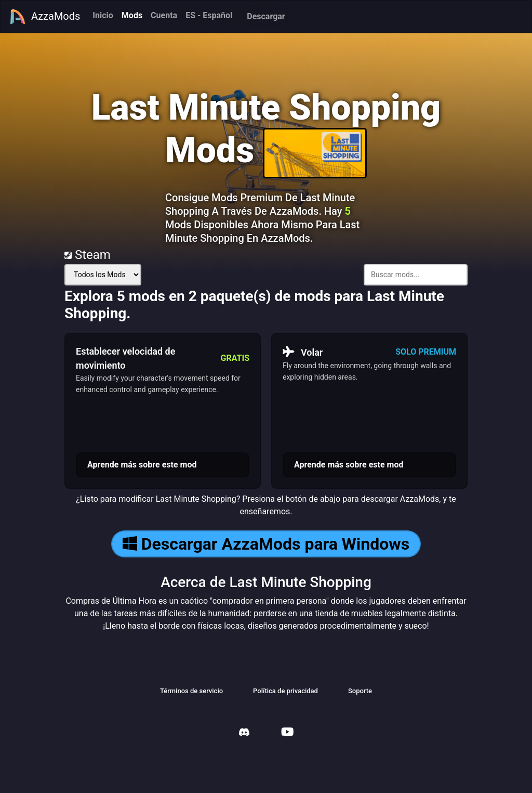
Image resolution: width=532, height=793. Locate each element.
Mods (132, 15)
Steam (88, 255)
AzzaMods (45, 17)
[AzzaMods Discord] (244, 733)
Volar (303, 352)
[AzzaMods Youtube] (287, 733)
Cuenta (164, 15)
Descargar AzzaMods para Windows (266, 544)
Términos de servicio (191, 691)
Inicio (103, 15)
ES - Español (209, 15)
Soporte (360, 691)
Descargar (266, 16)
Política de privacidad (285, 691)
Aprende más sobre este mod (142, 465)
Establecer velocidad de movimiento (125, 358)
